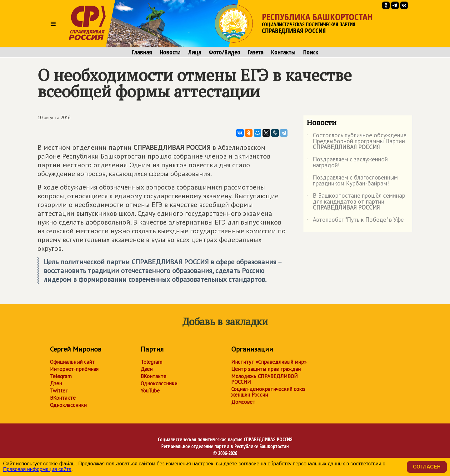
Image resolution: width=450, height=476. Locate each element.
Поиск (311, 52)
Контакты (283, 52)
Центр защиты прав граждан (266, 369)
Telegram (61, 376)
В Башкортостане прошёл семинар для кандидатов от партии (356, 202)
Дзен (56, 383)
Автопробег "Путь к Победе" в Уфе (355, 221)
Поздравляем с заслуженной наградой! (347, 163)
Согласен (427, 467)
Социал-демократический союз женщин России (268, 392)
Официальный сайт (72, 362)
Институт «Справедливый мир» (269, 362)
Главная (142, 52)
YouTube (150, 391)
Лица (195, 52)
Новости (170, 52)
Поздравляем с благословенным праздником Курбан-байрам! (352, 181)
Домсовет (243, 402)
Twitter (59, 391)
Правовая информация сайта (37, 469)
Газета (256, 52)
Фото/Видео (225, 52)
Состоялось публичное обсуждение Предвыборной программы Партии (357, 142)
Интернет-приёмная (74, 369)
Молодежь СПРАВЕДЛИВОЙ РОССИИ (265, 379)
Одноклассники (68, 405)
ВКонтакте (63, 398)
